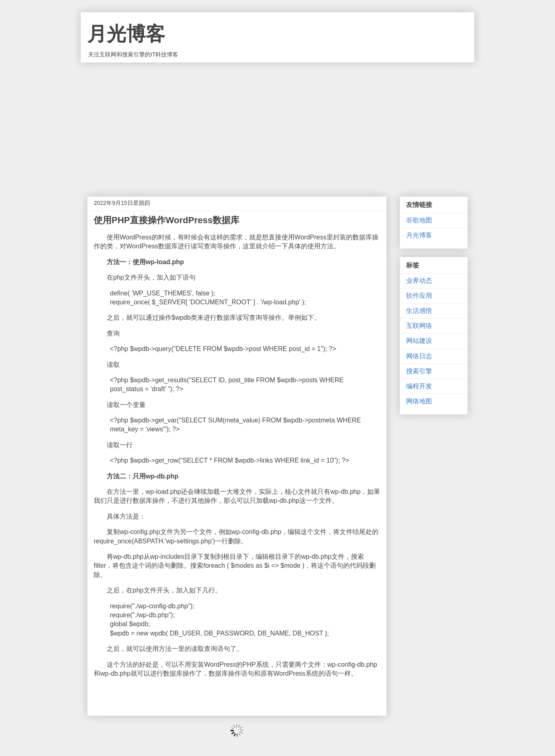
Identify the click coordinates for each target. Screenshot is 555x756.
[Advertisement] (277, 123)
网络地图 (419, 401)
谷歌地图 (419, 220)
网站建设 (419, 341)
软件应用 (419, 296)
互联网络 (419, 326)
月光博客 (126, 34)
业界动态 (419, 281)
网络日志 (419, 356)
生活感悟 (419, 311)
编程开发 (419, 386)
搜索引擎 (419, 371)
